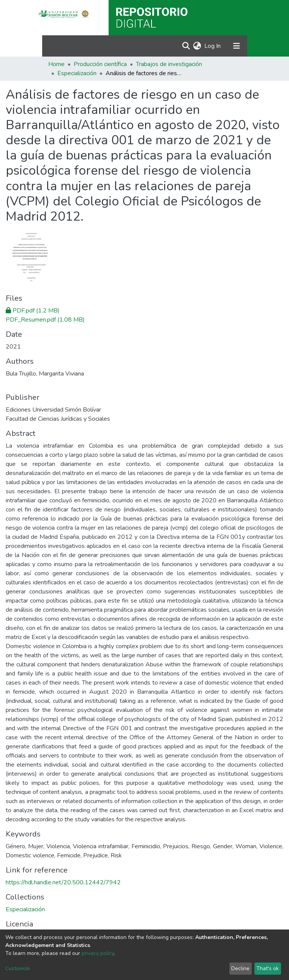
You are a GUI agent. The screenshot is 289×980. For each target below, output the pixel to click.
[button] (197, 46)
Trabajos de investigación (169, 64)
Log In (213, 46)
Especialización (77, 73)
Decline (240, 968)
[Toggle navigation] (237, 46)
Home (56, 64)
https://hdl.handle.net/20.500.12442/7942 (63, 882)
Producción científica (100, 64)
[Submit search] (186, 46)
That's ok (268, 968)
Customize (18, 968)
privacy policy (98, 953)
